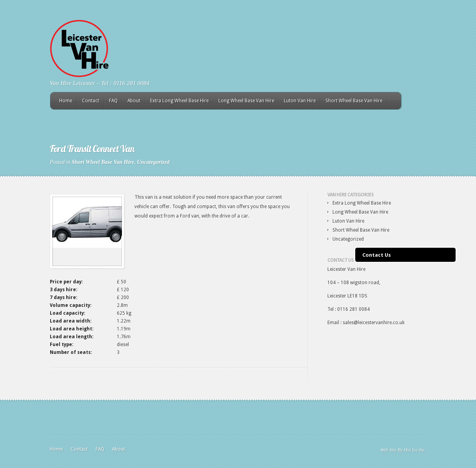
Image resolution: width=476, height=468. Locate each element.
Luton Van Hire (300, 101)
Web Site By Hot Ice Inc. (403, 450)
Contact (91, 101)
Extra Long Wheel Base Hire (179, 101)
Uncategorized (153, 162)
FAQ (113, 101)
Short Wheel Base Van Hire (354, 101)
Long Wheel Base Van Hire (246, 101)
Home (66, 101)
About (134, 101)
